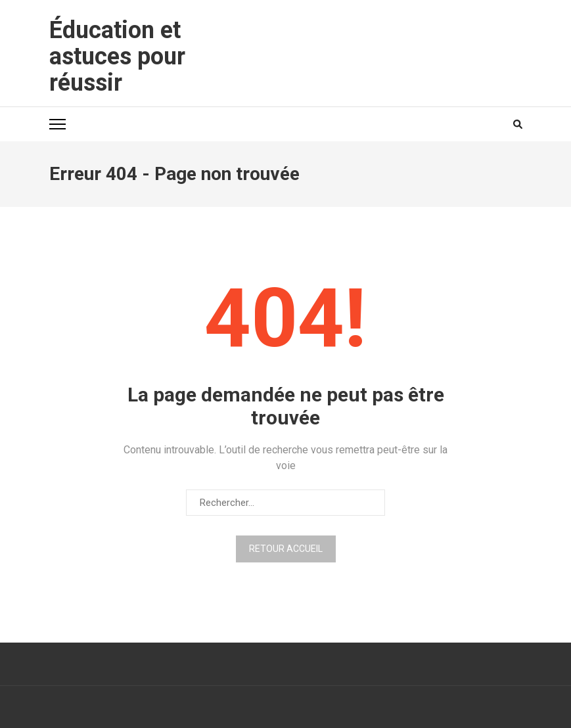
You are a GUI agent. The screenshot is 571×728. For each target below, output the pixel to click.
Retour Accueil (286, 549)
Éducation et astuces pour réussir (117, 57)
